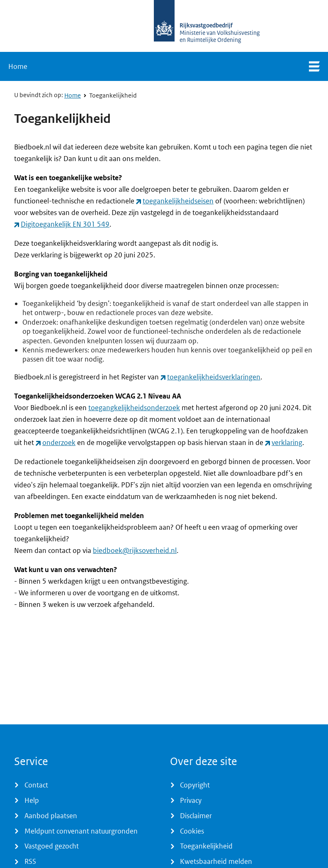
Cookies (192, 831)
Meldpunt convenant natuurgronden (81, 831)
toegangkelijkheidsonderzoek (134, 408)
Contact (36, 785)
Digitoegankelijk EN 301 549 (65, 224)
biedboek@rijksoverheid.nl (135, 550)
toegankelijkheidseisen (178, 201)
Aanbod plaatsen (51, 816)
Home (18, 66)
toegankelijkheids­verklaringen (214, 377)
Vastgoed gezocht (52, 846)
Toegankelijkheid (113, 95)
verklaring (287, 443)
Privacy (191, 800)
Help (32, 800)
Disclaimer (196, 816)
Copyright (195, 785)
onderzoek (59, 443)
